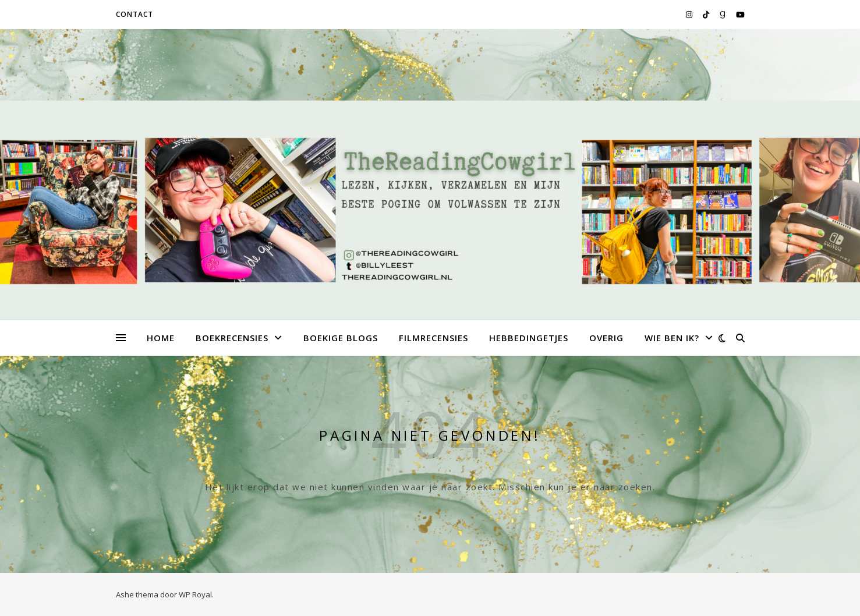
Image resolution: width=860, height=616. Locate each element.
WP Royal (195, 594)
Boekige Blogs (341, 338)
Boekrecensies (232, 338)
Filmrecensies (433, 338)
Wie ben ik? (672, 338)
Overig (606, 338)
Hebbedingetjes (529, 338)
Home (161, 338)
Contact (135, 14)
